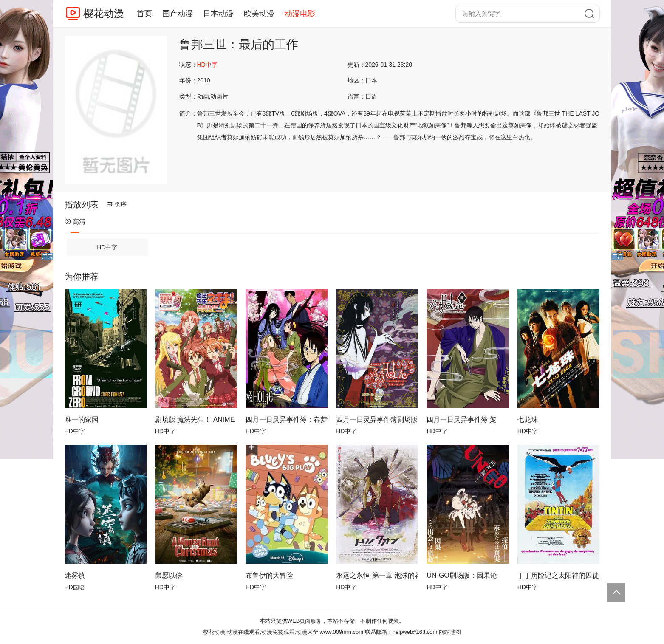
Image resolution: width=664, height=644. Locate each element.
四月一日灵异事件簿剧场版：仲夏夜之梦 (377, 419)
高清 (75, 222)
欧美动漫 (259, 14)
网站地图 (450, 632)
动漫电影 (300, 14)
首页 (144, 14)
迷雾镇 (75, 575)
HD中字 (107, 247)
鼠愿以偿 (169, 575)
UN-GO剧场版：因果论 (462, 575)
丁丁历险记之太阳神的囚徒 (558, 575)
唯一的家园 (82, 419)
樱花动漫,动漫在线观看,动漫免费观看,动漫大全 (261, 632)
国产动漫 (178, 14)
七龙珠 (528, 419)
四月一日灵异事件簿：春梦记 (287, 419)
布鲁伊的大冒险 (269, 575)
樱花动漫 (104, 13)
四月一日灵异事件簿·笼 (461, 419)
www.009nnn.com (342, 632)
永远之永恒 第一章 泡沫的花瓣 (377, 575)
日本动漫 (218, 14)
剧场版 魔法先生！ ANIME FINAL (196, 419)
